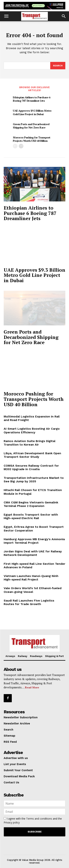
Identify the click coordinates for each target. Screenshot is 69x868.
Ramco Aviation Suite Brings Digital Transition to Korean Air (30, 443)
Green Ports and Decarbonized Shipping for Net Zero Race (31, 126)
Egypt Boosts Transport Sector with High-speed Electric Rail (31, 516)
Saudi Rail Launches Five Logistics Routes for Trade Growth (29, 602)
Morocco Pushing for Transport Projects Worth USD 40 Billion (32, 139)
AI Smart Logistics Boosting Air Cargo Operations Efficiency (32, 430)
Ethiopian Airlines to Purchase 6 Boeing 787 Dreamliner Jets (32, 99)
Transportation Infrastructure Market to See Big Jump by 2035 (34, 480)
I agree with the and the (33, 821)
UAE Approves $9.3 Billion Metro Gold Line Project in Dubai (32, 112)
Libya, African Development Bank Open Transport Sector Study (32, 455)
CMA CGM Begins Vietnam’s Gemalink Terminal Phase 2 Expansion (31, 504)
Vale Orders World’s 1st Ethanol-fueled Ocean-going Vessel (33, 590)
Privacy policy (12, 822)
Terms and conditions (39, 819)
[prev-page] (15, 146)
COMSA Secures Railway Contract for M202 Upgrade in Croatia (31, 467)
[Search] (58, 66)
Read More (32, 687)
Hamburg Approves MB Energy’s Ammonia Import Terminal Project (34, 541)
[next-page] (21, 146)
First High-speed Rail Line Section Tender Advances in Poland (34, 565)
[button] (6, 16)
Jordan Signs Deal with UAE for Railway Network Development (33, 553)
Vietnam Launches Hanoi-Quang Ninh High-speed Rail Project (31, 578)
